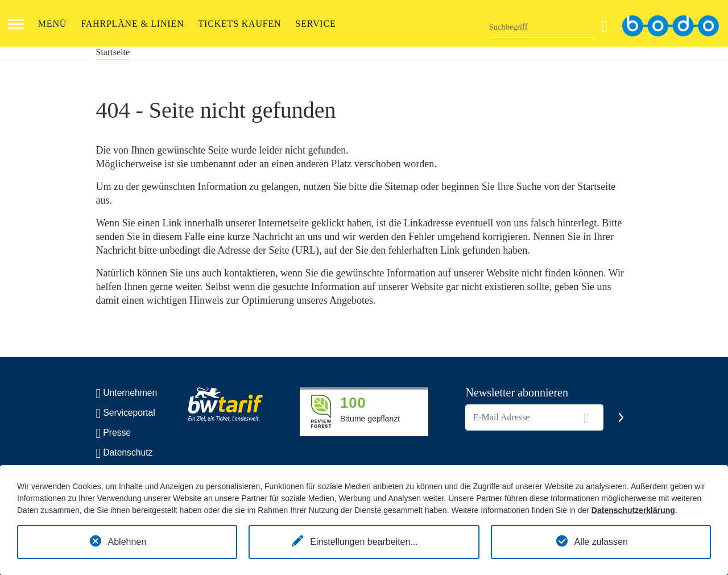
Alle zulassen (601, 542)
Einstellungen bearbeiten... (364, 542)
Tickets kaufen (240, 24)
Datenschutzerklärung (633, 510)
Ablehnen (127, 542)
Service (315, 24)
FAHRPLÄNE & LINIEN (132, 24)
